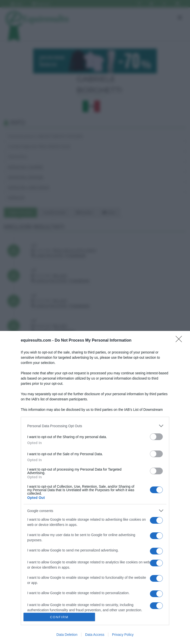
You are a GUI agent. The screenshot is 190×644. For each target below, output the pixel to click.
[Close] (180, 341)
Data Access (95, 635)
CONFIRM (59, 617)
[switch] (156, 437)
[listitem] (95, 426)
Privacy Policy (123, 635)
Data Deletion (67, 635)
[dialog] (95, 487)
